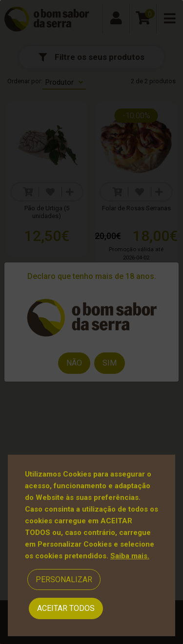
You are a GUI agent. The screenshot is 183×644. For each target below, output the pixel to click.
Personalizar (64, 580)
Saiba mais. (130, 556)
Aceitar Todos (66, 608)
